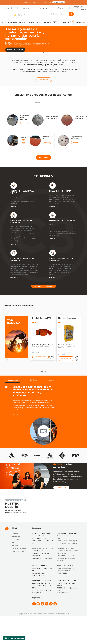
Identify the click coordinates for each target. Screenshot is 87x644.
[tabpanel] (43, 39)
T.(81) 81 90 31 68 (38, 541)
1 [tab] (43, 52)
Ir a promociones (59, 2)
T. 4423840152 (37, 590)
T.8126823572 (62, 558)
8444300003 (43, 8)
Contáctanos (44, 80)
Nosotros (22, 22)
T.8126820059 (47, 558)
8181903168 (9, 8)
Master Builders (30, 65)
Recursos (32, 22)
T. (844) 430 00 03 (38, 575)
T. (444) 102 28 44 (63, 573)
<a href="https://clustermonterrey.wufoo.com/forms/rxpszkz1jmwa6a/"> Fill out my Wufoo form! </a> (59, 505)
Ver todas (44, 158)
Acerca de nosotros (13, 380)
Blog (39, 22)
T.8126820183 (37, 558)
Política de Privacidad (63, 614)
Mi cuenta (80, 23)
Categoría (37, 103)
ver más (15, 414)
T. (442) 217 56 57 (63, 593)
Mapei (40, 65)
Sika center (51, 380)
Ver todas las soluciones (43, 286)
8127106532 (26, 8)
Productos (5, 22)
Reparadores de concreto (76, 138)
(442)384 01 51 (48, 590)
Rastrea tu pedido (18, 551)
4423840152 (61, 8)
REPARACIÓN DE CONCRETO (61, 191)
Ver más (13, 206)
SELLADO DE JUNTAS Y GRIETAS (62, 221)
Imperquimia (48, 65)
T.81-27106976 (72, 543)
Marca (51, 103)
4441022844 (78, 8)
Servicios (33, 380)
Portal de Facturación (20, 548)
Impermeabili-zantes (49, 138)
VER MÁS (25, 123)
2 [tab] (45, 371)
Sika (73, 62)
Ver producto (40, 357)
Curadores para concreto (25, 117)
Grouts (23, 137)
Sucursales (47, 22)
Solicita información (15, 50)
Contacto (65, 22)
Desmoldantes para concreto (52, 117)
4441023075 (83, 9)
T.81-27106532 (62, 543)
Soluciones (16, 536)
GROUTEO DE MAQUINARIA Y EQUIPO (22, 192)
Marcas (14, 22)
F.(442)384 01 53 (38, 593)
